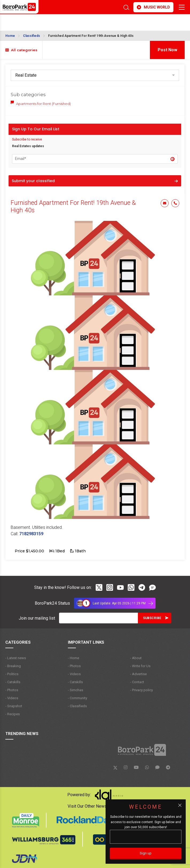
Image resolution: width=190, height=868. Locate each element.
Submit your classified (95, 181)
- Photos (12, 690)
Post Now (167, 50)
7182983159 (31, 534)
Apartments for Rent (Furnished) (43, 104)
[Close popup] (180, 805)
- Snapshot (14, 706)
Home (10, 36)
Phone (175, 203)
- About (136, 658)
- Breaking (13, 666)
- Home (73, 658)
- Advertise (138, 674)
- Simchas (75, 690)
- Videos (12, 698)
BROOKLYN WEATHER (71, 21)
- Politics (12, 674)
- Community (77, 698)
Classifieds (32, 36)
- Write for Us (140, 666)
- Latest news (16, 658)
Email (165, 203)
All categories (21, 50)
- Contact (137, 682)
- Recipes (13, 714)
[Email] (98, 618)
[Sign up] (146, 854)
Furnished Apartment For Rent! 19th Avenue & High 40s (91, 36)
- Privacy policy (141, 690)
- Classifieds (77, 706)
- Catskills (13, 682)
